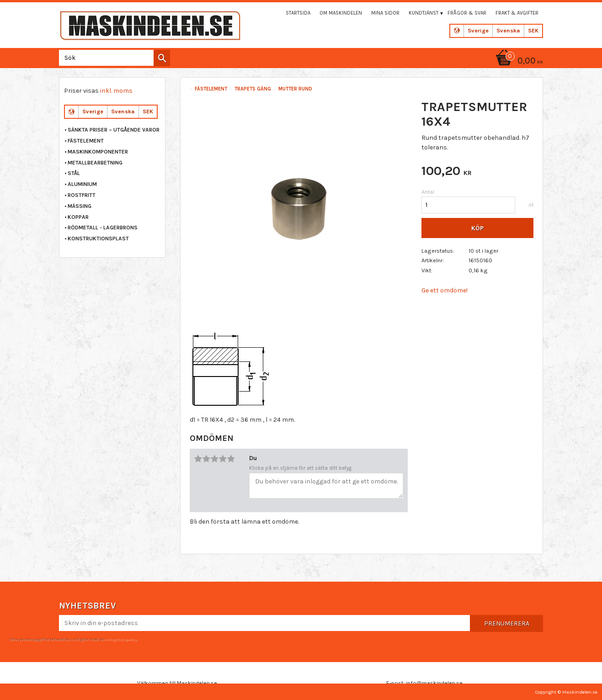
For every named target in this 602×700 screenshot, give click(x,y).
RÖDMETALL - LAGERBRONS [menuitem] (103, 228)
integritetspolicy (121, 639)
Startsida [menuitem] (298, 13)
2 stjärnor (207, 459)
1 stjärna (198, 459)
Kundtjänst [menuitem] (424, 13)
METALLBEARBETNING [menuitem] (95, 163)
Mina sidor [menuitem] (385, 13)
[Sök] (162, 58)
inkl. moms (116, 91)
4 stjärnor (223, 459)
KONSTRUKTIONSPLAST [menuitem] (98, 239)
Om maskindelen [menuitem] (341, 13)
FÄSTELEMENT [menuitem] (86, 141)
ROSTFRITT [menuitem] (82, 195)
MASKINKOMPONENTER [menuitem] (98, 152)
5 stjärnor (231, 459)
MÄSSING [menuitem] (80, 206)
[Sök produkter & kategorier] (113, 58)
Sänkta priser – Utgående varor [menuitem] (114, 130)
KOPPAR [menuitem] (78, 217)
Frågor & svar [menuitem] (467, 13)
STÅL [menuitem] (74, 173)
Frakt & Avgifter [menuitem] (517, 13)
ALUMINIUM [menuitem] (82, 184)
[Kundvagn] (518, 61)
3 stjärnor (215, 459)
